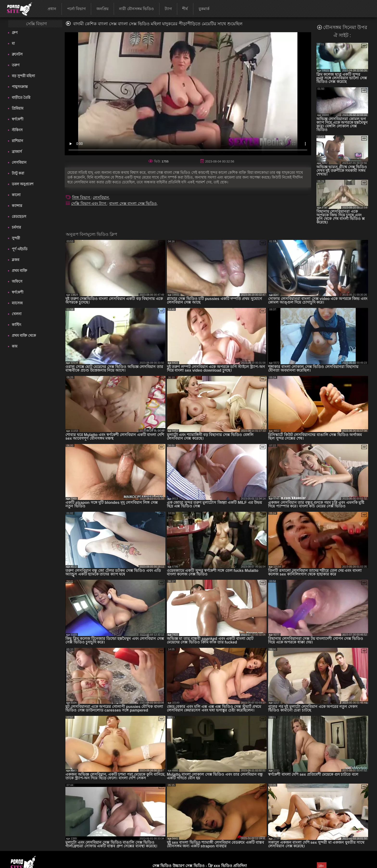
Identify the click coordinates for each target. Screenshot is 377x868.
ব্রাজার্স (17, 152)
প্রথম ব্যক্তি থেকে (24, 335)
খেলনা (17, 314)
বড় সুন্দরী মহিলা (23, 76)
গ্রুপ (15, 33)
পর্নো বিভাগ (76, 9)
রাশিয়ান (17, 141)
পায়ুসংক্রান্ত (20, 87)
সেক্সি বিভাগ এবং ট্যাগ (89, 203)
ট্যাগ (168, 9)
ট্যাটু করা (18, 173)
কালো (16, 195)
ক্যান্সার (17, 206)
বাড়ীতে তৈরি (21, 97)
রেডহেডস (19, 216)
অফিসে (17, 281)
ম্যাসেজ (17, 303)
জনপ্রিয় (102, 9)
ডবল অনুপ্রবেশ (23, 184)
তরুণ (16, 65)
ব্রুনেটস (17, 54)
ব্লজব (16, 260)
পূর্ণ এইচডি (20, 249)
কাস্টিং (16, 325)
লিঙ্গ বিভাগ (82, 197)
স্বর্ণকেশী (18, 119)
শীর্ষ (185, 9)
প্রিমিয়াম (18, 108)
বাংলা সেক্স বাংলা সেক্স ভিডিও (133, 203)
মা (13, 43)
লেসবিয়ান (19, 162)
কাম (15, 346)
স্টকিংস (17, 130)
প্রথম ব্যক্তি (19, 271)
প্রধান (52, 9)
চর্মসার (16, 227)
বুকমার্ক (204, 9)
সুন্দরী (16, 238)
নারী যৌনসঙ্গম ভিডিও (136, 9)
